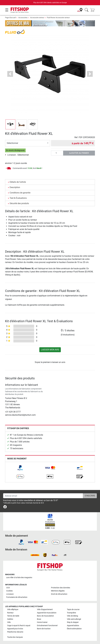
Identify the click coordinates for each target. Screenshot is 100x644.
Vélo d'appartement (45, 609)
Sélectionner (12, 143)
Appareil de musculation (47, 613)
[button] (10, 74)
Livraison (10, 594)
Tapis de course (73, 609)
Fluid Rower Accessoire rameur (58, 18)
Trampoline (71, 613)
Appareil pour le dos (15, 629)
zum (19, 578)
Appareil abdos (73, 626)
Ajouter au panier (79, 153)
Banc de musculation (45, 616)
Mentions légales (58, 591)
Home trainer (42, 622)
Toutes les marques (15, 637)
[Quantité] (57, 153)
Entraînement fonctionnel (47, 626)
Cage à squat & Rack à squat (19, 626)
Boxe (39, 619)
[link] (20, 468)
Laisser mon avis (50, 350)
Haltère (10, 619)
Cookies (9, 591)
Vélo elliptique (13, 609)
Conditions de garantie (20, 193)
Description (15, 187)
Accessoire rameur (37, 18)
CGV (8, 588)
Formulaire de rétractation (17, 597)
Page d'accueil (10, 18)
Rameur (10, 613)
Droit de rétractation (59, 594)
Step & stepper (73, 622)
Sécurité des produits (19, 203)
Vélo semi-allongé (74, 619)
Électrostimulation (74, 629)
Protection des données (61, 588)
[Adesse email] (43, 496)
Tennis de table (13, 616)
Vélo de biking (72, 616)
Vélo (9, 622)
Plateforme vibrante (15, 632)
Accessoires (23, 18)
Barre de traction (44, 629)
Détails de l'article (18, 182)
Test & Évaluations (18, 198)
